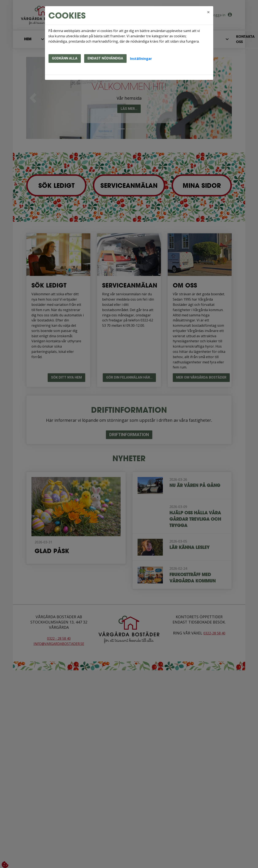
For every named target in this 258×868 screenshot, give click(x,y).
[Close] (208, 12)
